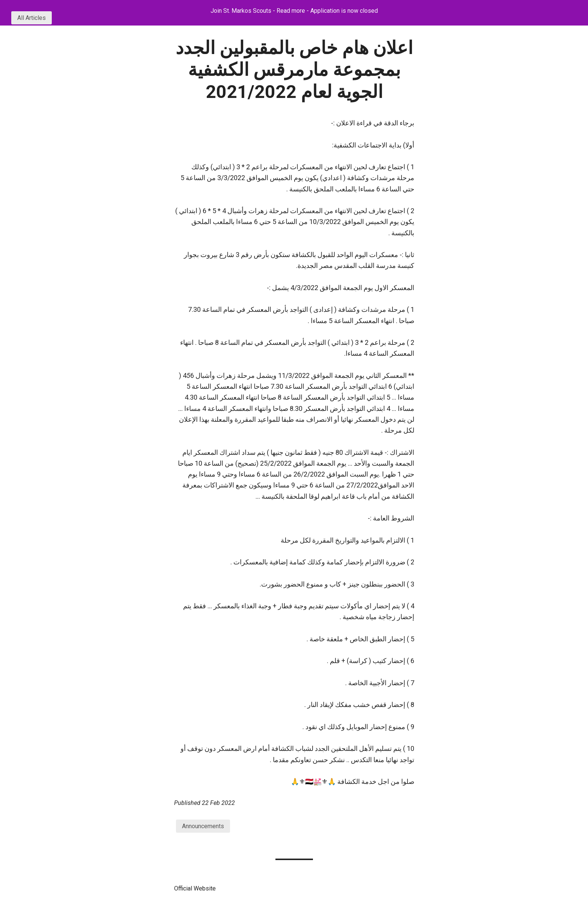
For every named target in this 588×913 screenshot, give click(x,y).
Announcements (203, 826)
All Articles (32, 18)
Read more (291, 11)
